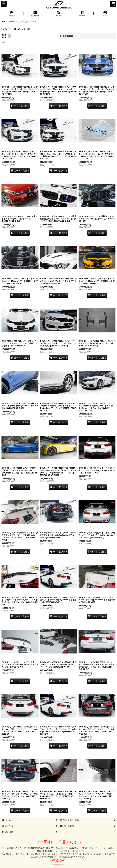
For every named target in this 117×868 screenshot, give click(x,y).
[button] (4, 4)
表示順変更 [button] (66, 36)
